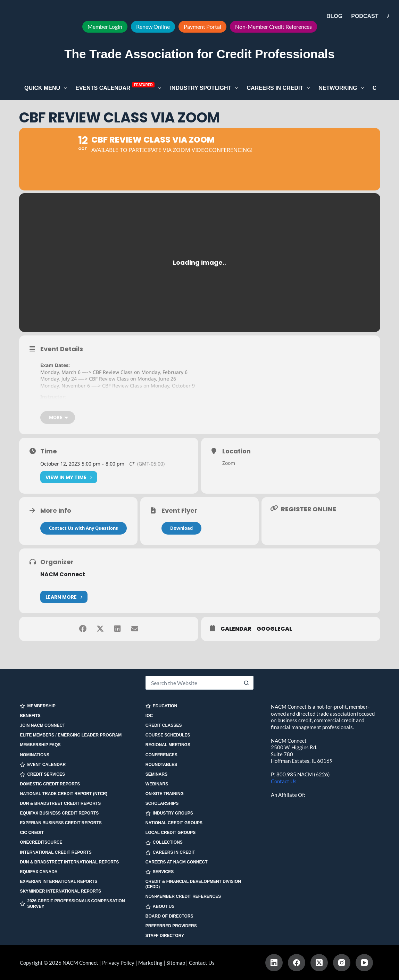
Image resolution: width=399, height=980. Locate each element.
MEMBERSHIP (38, 706)
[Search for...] (193, 683)
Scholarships (162, 803)
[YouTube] (364, 963)
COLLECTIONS (164, 842)
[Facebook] (297, 963)
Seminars (156, 774)
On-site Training (165, 794)
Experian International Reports (59, 881)
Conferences (161, 755)
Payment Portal (202, 27)
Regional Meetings (168, 745)
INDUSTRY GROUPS (169, 813)
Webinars (157, 784)
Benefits (30, 716)
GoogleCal (274, 629)
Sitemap (176, 963)
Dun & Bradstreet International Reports (69, 862)
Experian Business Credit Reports (61, 823)
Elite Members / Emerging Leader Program (71, 735)
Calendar (236, 629)
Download (181, 528)
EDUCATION (161, 706)
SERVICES (160, 872)
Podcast (365, 16)
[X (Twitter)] (319, 963)
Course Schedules (168, 735)
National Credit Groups (174, 823)
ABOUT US (160, 907)
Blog (334, 16)
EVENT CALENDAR (43, 765)
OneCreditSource (41, 842)
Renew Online (153, 27)
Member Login (105, 27)
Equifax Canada (39, 872)
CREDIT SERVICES (42, 774)
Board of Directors (169, 916)
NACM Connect (63, 574)
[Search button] (247, 683)
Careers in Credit (280, 88)
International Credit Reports (56, 852)
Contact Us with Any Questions (84, 528)
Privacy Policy (118, 963)
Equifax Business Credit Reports (59, 813)
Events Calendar (120, 87)
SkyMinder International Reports (60, 891)
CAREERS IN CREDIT (170, 853)
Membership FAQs (40, 745)
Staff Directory (165, 936)
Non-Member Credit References (273, 27)
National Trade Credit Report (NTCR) (64, 794)
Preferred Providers (171, 926)
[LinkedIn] (274, 963)
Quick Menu (47, 88)
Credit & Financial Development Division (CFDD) (193, 884)
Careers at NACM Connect (177, 862)
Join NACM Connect (42, 725)
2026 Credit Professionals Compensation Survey (72, 904)
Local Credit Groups (171, 833)
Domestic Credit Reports (50, 784)
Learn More (64, 597)
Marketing (150, 963)
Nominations (34, 755)
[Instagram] (342, 963)
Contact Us (284, 781)
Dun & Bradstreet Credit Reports (60, 803)
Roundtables (161, 765)
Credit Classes (164, 725)
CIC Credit (32, 833)
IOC (149, 716)
